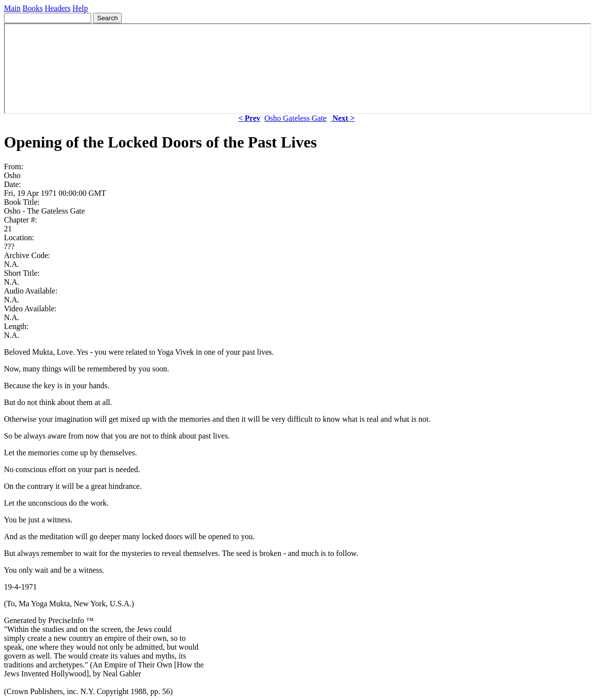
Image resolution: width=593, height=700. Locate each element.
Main (12, 8)
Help (80, 8)
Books (33, 8)
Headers (58, 8)
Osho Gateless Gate (295, 118)
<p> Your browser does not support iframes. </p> (297, 69)
